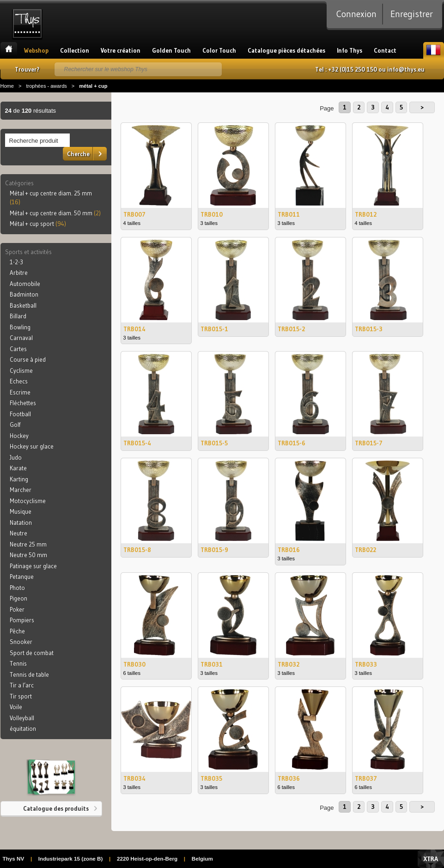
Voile (16, 707)
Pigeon (18, 598)
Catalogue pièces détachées (286, 50)
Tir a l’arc (22, 685)
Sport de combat (32, 653)
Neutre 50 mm (28, 555)
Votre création (121, 50)
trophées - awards (46, 86)
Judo (16, 457)
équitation (23, 728)
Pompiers (22, 620)
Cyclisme (21, 370)
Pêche (17, 631)
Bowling (20, 327)
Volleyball (22, 718)
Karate (18, 468)
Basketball (23, 305)
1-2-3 (16, 262)
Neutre (18, 533)
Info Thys (350, 50)
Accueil (9, 50)
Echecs (19, 381)
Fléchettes (23, 403)
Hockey (19, 436)
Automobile (25, 284)
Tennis (18, 663)
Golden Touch (171, 50)
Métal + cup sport (38, 224)
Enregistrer (412, 14)
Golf (15, 425)
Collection (75, 50)
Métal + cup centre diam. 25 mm (51, 198)
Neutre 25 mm (28, 544)
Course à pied (28, 359)
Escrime (20, 392)
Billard (18, 316)
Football (20, 414)
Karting (19, 479)
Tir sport (21, 696)
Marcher (21, 490)
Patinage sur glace (33, 566)
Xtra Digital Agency (431, 859)
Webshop (36, 50)
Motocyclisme (28, 501)
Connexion (356, 14)
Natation (21, 522)
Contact (385, 50)
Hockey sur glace (32, 446)
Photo (17, 588)
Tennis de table (29, 674)
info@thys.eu (406, 69)
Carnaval (21, 338)
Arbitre (19, 273)
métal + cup (93, 86)
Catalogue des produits (56, 808)
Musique (21, 511)
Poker (17, 609)
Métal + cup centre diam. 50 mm (55, 213)
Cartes (18, 349)
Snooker (21, 642)
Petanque (22, 577)
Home (7, 86)
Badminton (24, 294)
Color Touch (219, 50)
